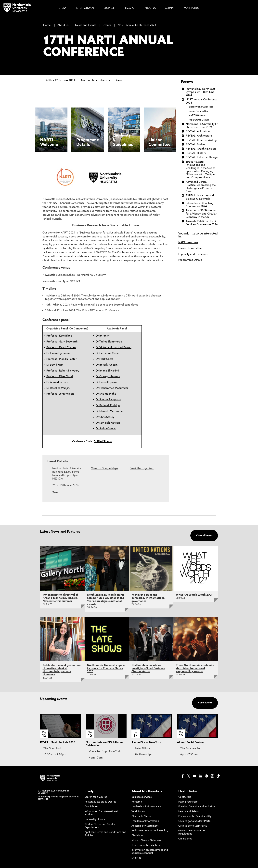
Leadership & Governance (146, 807)
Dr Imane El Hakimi (107, 371)
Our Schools (92, 807)
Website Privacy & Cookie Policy (150, 831)
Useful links (188, 791)
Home (47, 25)
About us (63, 25)
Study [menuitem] (63, 8)
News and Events (86, 25)
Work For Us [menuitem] (191, 8)
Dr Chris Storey (105, 417)
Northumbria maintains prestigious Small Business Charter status (148, 668)
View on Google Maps (105, 468)
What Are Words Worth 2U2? (194, 595)
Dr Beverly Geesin (107, 365)
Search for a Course (96, 797)
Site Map (136, 858)
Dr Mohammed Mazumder (112, 388)
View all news (204, 535)
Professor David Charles (61, 348)
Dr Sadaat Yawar (106, 429)
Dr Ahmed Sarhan (57, 382)
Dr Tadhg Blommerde (109, 342)
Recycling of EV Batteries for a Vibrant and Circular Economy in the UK (201, 214)
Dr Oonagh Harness (108, 377)
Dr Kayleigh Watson (108, 423)
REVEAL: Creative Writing (201, 140)
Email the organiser (142, 468)
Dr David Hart (55, 365)
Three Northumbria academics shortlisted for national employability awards (195, 668)
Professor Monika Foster (61, 359)
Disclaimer (138, 836)
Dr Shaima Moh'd (106, 394)
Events (107, 25)
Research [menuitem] (130, 8)
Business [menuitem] (109, 8)
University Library (95, 820)
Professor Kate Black (59, 336)
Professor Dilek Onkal (60, 377)
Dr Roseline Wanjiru (58, 388)
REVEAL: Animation (198, 132)
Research (137, 802)
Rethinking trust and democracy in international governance (148, 598)
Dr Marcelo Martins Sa (109, 411)
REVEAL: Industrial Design (202, 157)
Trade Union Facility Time (146, 845)
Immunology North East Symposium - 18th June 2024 (200, 92)
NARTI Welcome (197, 116)
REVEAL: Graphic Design (201, 149)
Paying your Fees (188, 802)
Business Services (142, 797)
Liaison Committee (199, 111)
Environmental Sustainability (195, 816)
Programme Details (199, 120)
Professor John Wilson (60, 394)
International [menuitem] (85, 8)
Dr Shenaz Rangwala (108, 400)
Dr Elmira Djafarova (58, 353)
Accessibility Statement (145, 826)
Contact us (185, 797)
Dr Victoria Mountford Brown (114, 348)
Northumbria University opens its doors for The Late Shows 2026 (106, 668)
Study (89, 791)
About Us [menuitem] (150, 8)
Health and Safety (188, 812)
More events (205, 703)
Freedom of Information (145, 821)
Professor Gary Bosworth (62, 342)
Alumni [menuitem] (170, 8)
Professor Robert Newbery (63, 371)
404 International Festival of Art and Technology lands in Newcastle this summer (60, 598)
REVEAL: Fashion (196, 145)
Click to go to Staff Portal (193, 826)
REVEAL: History (196, 153)
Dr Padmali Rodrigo (108, 406)
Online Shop (185, 839)
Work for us (138, 812)
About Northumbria (147, 791)
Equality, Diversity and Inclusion (197, 807)
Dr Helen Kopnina (106, 382)
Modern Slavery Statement (147, 841)
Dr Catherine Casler (108, 353)
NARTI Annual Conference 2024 (137, 25)
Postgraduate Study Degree (100, 802)
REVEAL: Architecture (199, 136)
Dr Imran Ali (103, 336)
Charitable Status (141, 816)
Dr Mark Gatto (104, 359)
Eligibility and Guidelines (201, 107)
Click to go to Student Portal (195, 821)
